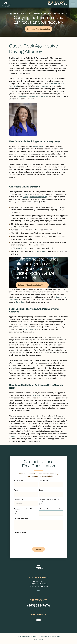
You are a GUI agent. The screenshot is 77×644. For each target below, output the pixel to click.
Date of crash (19, 500)
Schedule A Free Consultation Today (33, 285)
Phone (17, 491)
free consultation (42, 86)
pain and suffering (29, 330)
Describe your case (21, 519)
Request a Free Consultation (39, 29)
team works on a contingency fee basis (33, 97)
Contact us (20, 303)
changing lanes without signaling (35, 197)
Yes (42, 502)
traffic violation (37, 396)
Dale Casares (38, 147)
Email (42, 491)
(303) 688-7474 (57, 4)
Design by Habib (39, 640)
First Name (18, 481)
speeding (25, 195)
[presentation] (28, 542)
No (41, 504)
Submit (38, 550)
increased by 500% (39, 252)
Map (38, 591)
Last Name (43, 481)
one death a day (23, 248)
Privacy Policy (56, 637)
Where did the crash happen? (50, 510)
